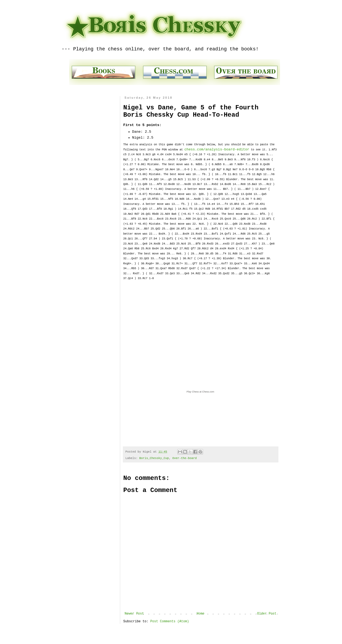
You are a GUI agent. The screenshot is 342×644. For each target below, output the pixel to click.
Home (201, 614)
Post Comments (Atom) (170, 621)
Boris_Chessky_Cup (154, 458)
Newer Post (134, 614)
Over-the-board (184, 458)
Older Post (267, 614)
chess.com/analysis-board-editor (217, 149)
